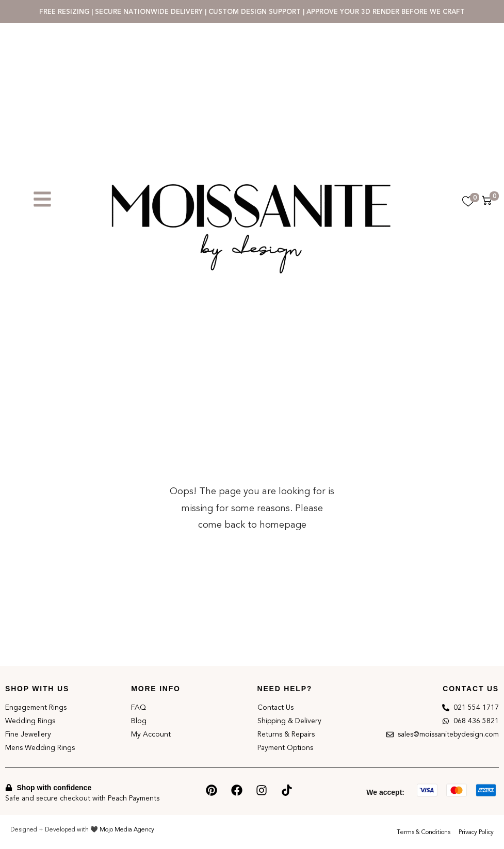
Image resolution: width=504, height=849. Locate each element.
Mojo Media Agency (127, 829)
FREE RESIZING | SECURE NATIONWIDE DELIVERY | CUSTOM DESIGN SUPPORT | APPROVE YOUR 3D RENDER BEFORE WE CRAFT (252, 12)
